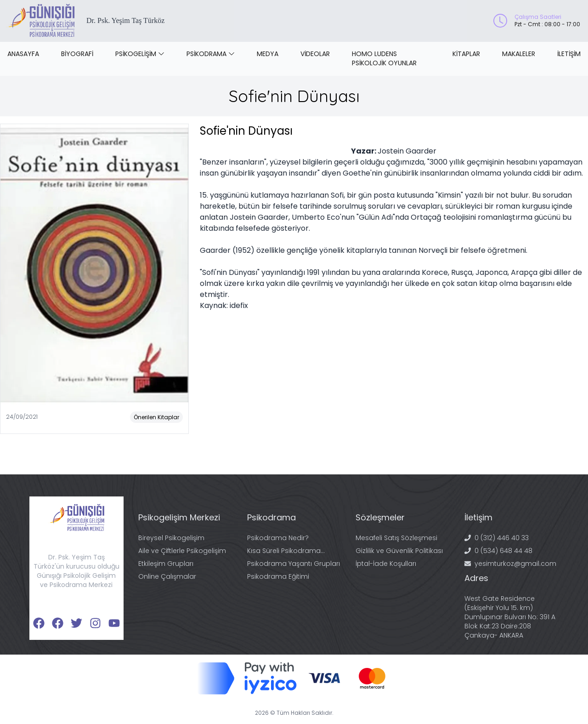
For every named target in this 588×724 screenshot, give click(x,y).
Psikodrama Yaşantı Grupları (294, 564)
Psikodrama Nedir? (278, 538)
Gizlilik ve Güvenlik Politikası (399, 551)
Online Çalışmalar (167, 576)
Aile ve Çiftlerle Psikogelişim (182, 551)
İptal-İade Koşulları (386, 564)
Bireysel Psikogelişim (171, 538)
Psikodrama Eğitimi (278, 576)
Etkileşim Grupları (166, 564)
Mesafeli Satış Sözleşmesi (396, 538)
